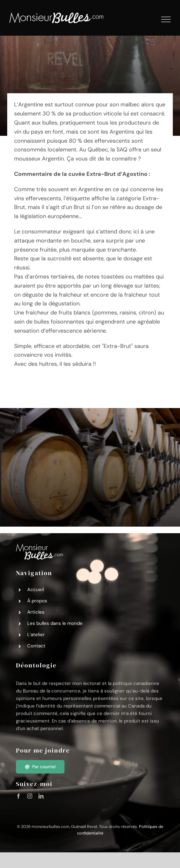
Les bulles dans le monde (55, 623)
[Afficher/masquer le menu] (166, 19)
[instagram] (30, 796)
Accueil (36, 590)
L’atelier (36, 635)
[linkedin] (41, 796)
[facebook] (18, 796)
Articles (36, 612)
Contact (36, 646)
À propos (37, 601)
